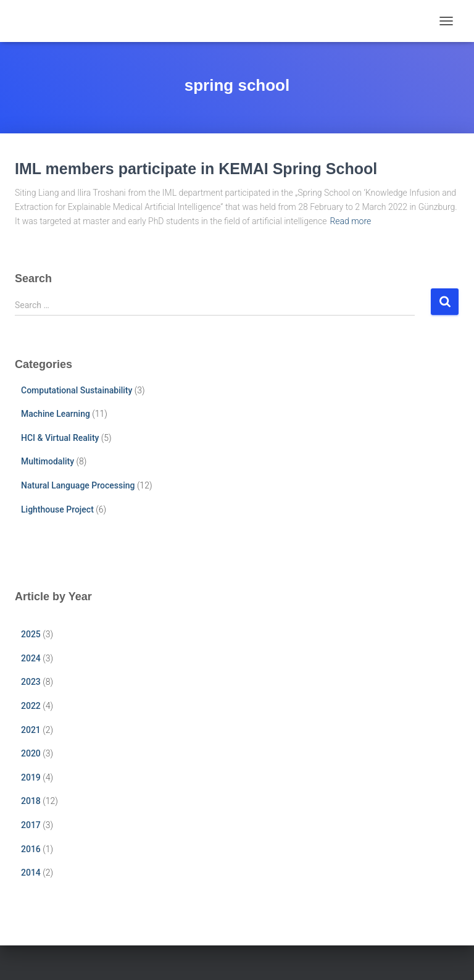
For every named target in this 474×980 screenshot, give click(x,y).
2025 (31, 634)
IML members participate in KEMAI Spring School (196, 169)
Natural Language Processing (78, 485)
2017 (31, 825)
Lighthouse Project (57, 509)
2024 (31, 658)
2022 (31, 706)
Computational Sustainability (77, 390)
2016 (31, 849)
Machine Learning (56, 414)
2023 (31, 682)
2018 (31, 801)
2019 (31, 777)
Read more (350, 221)
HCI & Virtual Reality (60, 438)
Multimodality (48, 461)
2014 (31, 873)
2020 (31, 753)
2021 (31, 730)
